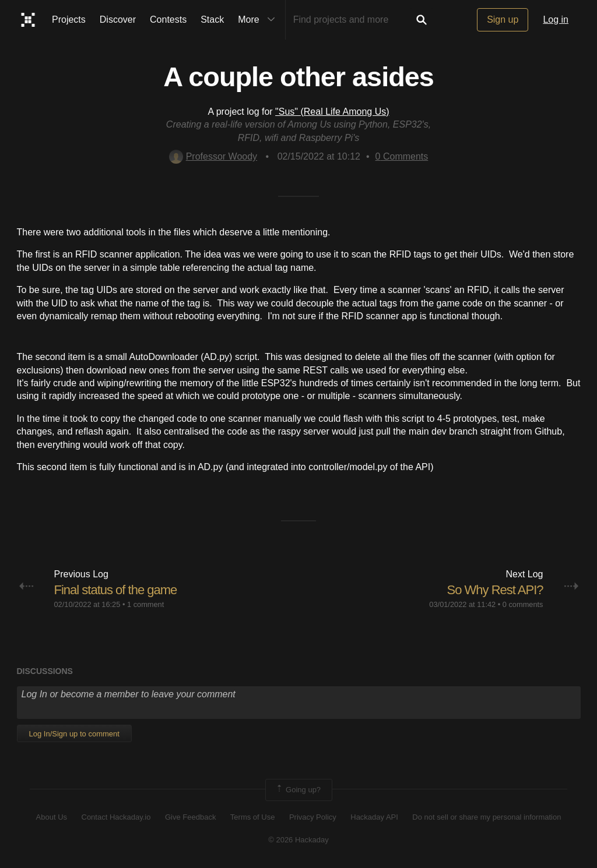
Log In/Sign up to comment (74, 734)
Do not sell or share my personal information (487, 817)
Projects (69, 20)
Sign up (503, 20)
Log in (556, 20)
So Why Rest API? (495, 590)
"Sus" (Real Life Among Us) (332, 112)
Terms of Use (253, 817)
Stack (212, 20)
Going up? (298, 790)
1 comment (145, 604)
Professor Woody (213, 156)
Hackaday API (374, 817)
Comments (402, 156)
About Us (52, 817)
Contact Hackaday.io (116, 817)
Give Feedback (190, 817)
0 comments (523, 604)
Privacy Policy (313, 817)
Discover (118, 20)
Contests (168, 20)
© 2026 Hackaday (298, 840)
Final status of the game (116, 590)
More (259, 20)
